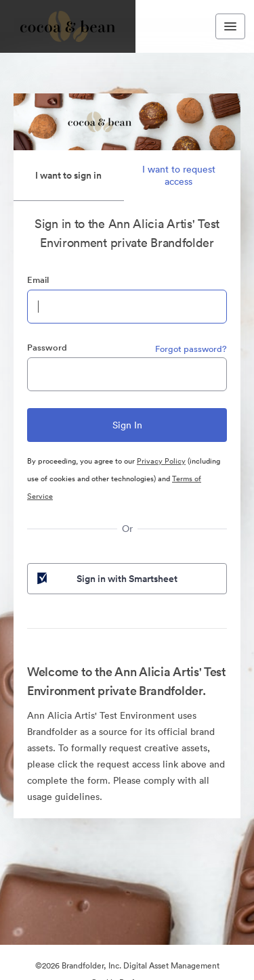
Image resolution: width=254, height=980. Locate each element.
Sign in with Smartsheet (106, 579)
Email (38, 280)
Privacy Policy (161, 461)
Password (47, 348)
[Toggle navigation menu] (230, 26)
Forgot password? (191, 349)
